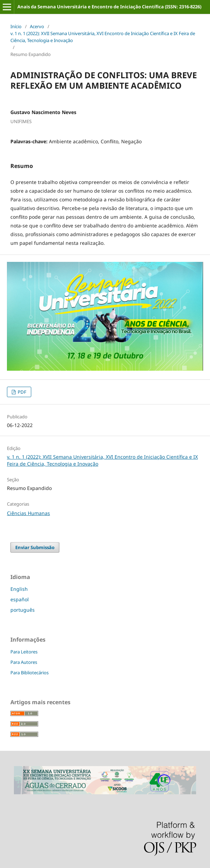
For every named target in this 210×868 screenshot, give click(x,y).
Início (16, 26)
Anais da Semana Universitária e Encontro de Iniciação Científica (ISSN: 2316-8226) (109, 7)
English (19, 589)
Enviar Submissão (35, 547)
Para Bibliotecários (30, 673)
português (23, 610)
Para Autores (24, 662)
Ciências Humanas (28, 513)
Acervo (37, 26)
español (20, 599)
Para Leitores (24, 652)
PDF (22, 392)
